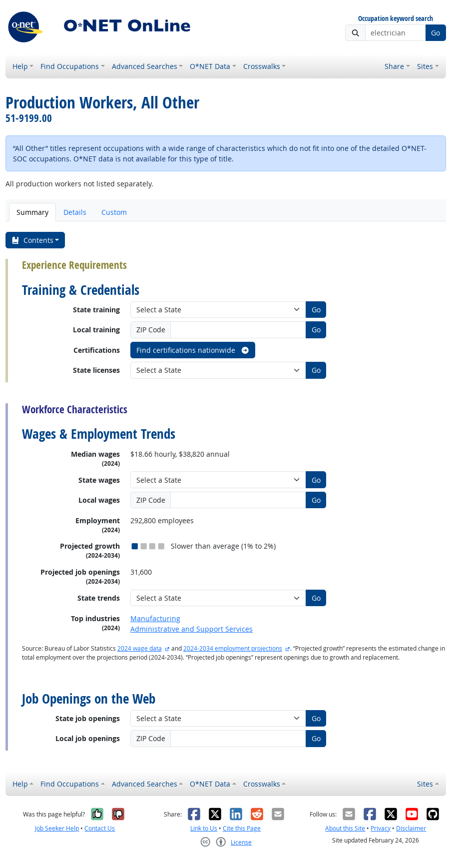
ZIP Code (151, 330)
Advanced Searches (145, 66)
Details (75, 212)
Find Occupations (70, 66)
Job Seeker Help (57, 828)
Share (394, 66)
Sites (425, 66)
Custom (114, 212)
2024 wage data (140, 648)
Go (436, 33)
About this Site (345, 828)
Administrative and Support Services (192, 629)
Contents (32, 240)
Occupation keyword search (396, 19)
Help (20, 66)
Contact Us (100, 828)
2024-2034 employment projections (233, 648)
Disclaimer (411, 828)
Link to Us (204, 828)
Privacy (381, 828)
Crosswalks (262, 66)
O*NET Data (210, 66)
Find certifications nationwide (193, 350)
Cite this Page (242, 828)
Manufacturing (155, 618)
